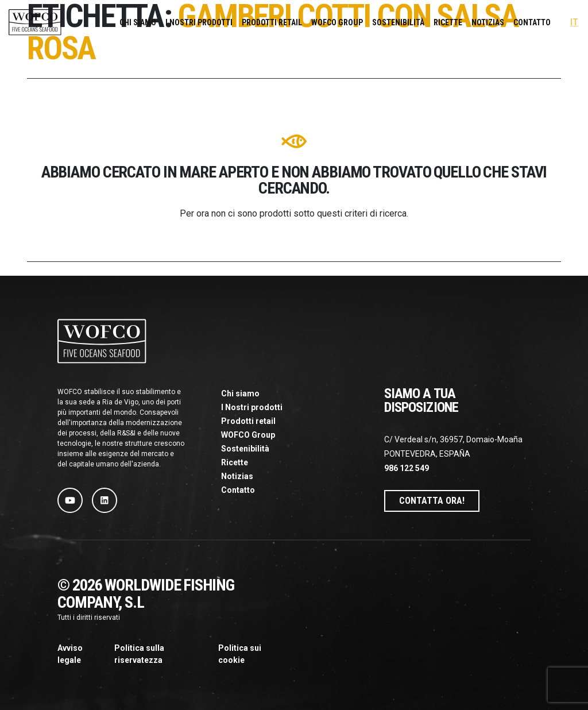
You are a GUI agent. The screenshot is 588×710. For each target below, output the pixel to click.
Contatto (532, 22)
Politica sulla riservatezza (139, 654)
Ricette (448, 22)
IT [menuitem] (574, 22)
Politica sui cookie (240, 654)
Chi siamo (138, 22)
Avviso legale (70, 654)
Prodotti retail (272, 22)
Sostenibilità (398, 22)
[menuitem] (574, 22)
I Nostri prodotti (199, 22)
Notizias (488, 22)
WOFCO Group (337, 22)
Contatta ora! (432, 501)
